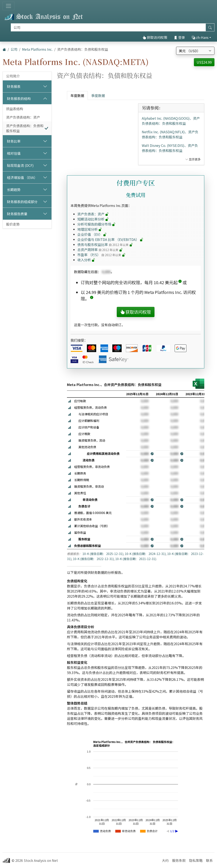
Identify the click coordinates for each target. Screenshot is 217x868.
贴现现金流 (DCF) (20, 165)
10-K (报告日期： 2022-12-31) (93, 559)
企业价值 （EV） (92, 234)
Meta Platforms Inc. (37, 49)
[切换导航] (8, 6)
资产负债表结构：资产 (23, 117)
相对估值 (14, 153)
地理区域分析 (90, 229)
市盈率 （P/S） (101, 255)
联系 (209, 860)
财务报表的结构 (19, 98)
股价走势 (13, 224)
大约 (165, 860)
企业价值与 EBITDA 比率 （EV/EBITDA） (110, 239)
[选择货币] (195, 51)
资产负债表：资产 (93, 214)
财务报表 (14, 86)
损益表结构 (15, 109)
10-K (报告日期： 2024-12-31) (145, 554)
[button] (180, 282)
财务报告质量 (17, 214)
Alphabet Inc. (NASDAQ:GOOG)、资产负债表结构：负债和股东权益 (171, 121)
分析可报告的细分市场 (96, 224)
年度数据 (77, 96)
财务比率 (14, 141)
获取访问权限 (155, 37)
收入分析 (86, 260)
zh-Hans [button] (200, 37)
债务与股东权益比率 (105, 244)
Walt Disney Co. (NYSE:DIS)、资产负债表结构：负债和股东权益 (170, 148)
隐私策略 (196, 860)
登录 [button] (179, 37)
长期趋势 (14, 190)
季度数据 (98, 96)
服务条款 (179, 860)
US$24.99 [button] (204, 62)
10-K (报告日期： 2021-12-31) (136, 559)
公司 (14, 49)
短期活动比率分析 (93, 219)
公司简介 (13, 76)
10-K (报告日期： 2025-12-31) (103, 554)
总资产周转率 (100, 250)
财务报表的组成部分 (22, 202)
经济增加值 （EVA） (22, 177)
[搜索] (108, 27)
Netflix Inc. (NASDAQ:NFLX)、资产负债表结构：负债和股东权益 (170, 134)
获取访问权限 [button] (136, 312)
